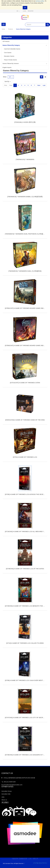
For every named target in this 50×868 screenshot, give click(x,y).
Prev (11, 85)
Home (3, 29)
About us (4, 800)
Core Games (8, 53)
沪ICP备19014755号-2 (39, 863)
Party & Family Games (10, 60)
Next (39, 85)
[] (25, 122)
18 (11, 77)
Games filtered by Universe (11, 63)
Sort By (8, 81)
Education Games (9, 56)
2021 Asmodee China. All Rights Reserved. (13, 863)
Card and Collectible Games (12, 49)
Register (31, 11)
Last (44, 85)
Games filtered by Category (23, 29)
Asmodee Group (7, 791)
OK (25, 8)
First (6, 85)
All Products (6, 41)
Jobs (3, 797)
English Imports (7, 67)
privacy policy (40, 1)
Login (25, 11)
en (18, 11)
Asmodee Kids (6, 794)
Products (11, 29)
